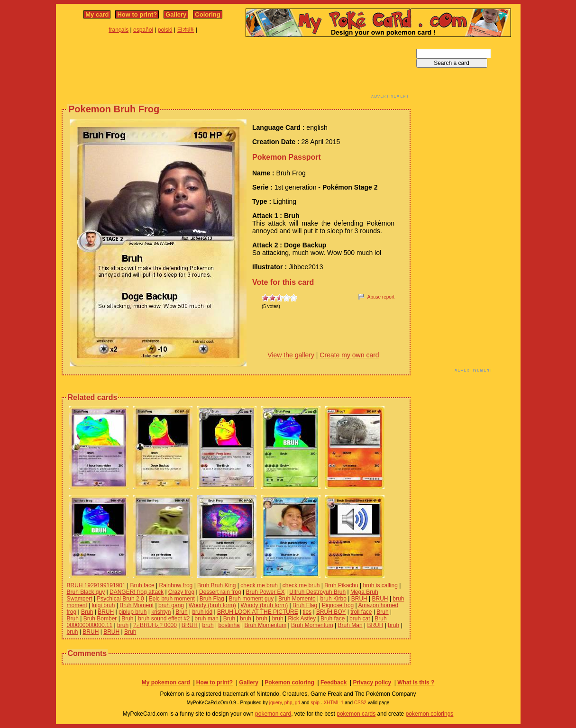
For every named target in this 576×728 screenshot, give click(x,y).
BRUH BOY (331, 612)
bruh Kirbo (334, 599)
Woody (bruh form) (212, 605)
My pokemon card (166, 682)
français (119, 30)
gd (297, 703)
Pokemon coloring (289, 682)
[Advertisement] (236, 70)
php (288, 703)
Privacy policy (372, 682)
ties (307, 612)
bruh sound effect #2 (164, 619)
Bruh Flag (212, 599)
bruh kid (202, 612)
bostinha (229, 625)
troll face (361, 612)
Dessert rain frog (220, 592)
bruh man (206, 619)
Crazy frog (181, 592)
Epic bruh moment (172, 599)
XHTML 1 (334, 703)
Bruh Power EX (265, 592)
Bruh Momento (297, 599)
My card (97, 14)
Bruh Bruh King (216, 585)
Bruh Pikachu (341, 585)
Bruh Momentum (266, 625)
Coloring (207, 14)
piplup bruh (133, 612)
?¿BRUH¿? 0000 (155, 625)
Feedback (334, 682)
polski (165, 30)
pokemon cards (356, 714)
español (143, 30)
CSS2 (360, 703)
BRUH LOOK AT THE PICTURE (258, 612)
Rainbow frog (176, 585)
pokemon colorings (430, 714)
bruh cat (360, 619)
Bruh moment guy (251, 599)
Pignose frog (338, 605)
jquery (276, 703)
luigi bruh (104, 605)
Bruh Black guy (86, 592)
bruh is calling (380, 585)
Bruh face (142, 585)
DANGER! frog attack (137, 592)
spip (315, 703)
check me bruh (259, 585)
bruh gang (171, 605)
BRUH (359, 599)
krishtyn (161, 612)
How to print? (137, 14)
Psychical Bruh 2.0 (120, 599)
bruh (246, 619)
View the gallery (291, 355)
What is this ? (416, 682)
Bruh (87, 612)
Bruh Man (350, 625)
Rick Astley (302, 619)
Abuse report (381, 297)
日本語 (185, 30)
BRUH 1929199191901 (96, 585)
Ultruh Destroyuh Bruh (317, 592)
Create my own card (349, 355)
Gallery (176, 14)
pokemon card (273, 714)
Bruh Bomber (100, 619)
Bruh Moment (137, 605)
